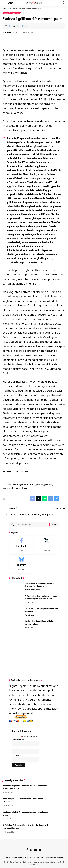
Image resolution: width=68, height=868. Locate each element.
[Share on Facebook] (10, 26)
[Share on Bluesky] (57, 498)
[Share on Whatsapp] (18, 26)
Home (4, 9)
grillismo (40, 485)
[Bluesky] (64, 509)
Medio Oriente (36, 590)
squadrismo (23, 488)
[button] (5, 3)
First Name (16, 748)
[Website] (54, 509)
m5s (51, 485)
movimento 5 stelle (10, 488)
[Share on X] (14, 26)
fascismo (32, 485)
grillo (46, 485)
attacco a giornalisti (20, 485)
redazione (8, 32)
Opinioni (27, 590)
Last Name (16, 756)
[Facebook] (57, 509)
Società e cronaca (12, 9)
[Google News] (35, 850)
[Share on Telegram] (22, 26)
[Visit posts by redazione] (5, 509)
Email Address (19, 739)
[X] (60, 509)
